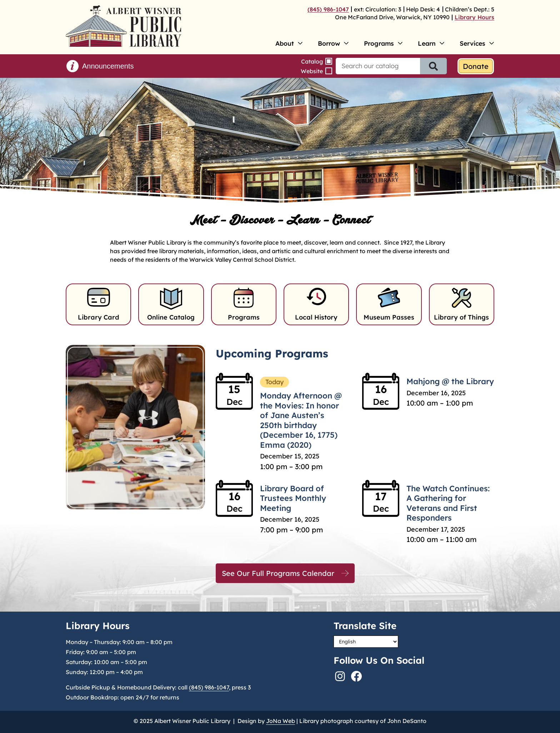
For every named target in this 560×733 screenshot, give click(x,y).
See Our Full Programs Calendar (278, 573)
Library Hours (474, 17)
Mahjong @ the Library (450, 381)
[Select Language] (366, 642)
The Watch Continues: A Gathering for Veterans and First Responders (448, 503)
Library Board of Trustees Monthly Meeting (293, 498)
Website (312, 71)
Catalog (312, 61)
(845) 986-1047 (328, 9)
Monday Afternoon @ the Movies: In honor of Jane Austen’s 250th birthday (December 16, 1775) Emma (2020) (301, 420)
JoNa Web (281, 721)
